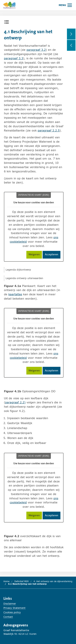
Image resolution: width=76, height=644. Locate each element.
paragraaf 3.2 (36, 50)
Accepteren (53, 255)
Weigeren (35, 255)
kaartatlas (15, 294)
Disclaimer (10, 604)
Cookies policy (12, 612)
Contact (8, 617)
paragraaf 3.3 (14, 58)
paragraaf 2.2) (15, 402)
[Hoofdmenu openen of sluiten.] (65, 5)
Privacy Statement (14, 608)
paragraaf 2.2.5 (49, 130)
